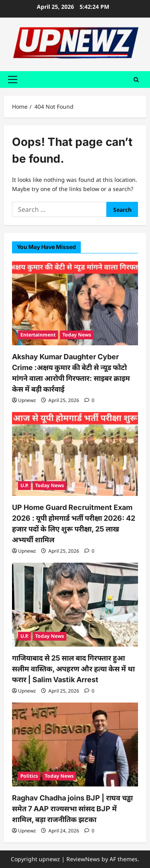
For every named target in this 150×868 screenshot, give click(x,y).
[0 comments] (89, 400)
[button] (13, 80)
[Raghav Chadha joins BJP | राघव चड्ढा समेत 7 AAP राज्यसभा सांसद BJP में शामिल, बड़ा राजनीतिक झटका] (75, 745)
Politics (29, 776)
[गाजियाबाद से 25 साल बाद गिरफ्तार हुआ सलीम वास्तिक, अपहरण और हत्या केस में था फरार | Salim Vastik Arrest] (75, 605)
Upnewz (27, 400)
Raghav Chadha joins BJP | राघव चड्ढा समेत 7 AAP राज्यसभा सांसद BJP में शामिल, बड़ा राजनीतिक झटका (72, 809)
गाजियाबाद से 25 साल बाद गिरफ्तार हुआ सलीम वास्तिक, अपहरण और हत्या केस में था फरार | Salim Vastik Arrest (73, 669)
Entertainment (38, 335)
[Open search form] (136, 79)
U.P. (24, 485)
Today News (77, 335)
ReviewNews (83, 859)
